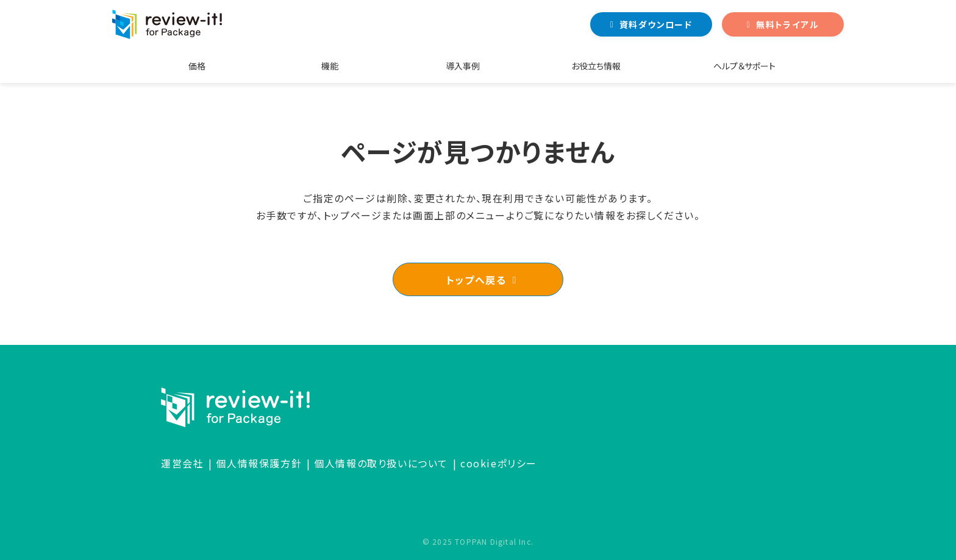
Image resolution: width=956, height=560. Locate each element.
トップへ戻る (476, 280)
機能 (330, 66)
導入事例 (463, 66)
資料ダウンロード (656, 24)
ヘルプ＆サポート (744, 66)
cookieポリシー (499, 463)
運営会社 (182, 463)
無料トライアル (787, 24)
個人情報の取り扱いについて (381, 463)
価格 (197, 66)
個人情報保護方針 (259, 463)
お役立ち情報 (596, 66)
